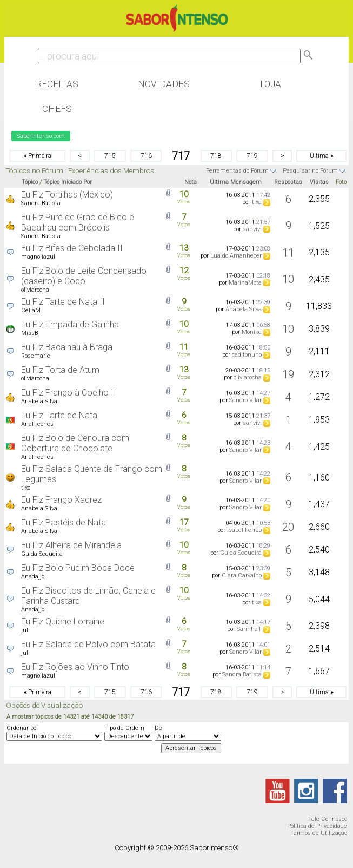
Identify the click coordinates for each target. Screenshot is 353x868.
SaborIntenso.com (41, 136)
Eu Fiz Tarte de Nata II (63, 302)
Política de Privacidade (317, 826)
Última (321, 156)
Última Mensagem (236, 182)
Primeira (38, 156)
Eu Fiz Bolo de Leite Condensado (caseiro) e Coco (84, 276)
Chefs (57, 109)
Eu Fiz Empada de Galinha (70, 324)
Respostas (288, 182)
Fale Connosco (328, 819)
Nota (191, 182)
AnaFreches (37, 424)
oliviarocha (35, 290)
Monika (252, 332)
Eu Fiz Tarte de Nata (59, 415)
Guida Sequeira (42, 554)
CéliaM (31, 310)
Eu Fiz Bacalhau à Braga (67, 347)
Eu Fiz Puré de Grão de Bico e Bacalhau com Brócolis (78, 222)
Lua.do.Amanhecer (236, 256)
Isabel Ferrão (244, 530)
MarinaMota (245, 283)
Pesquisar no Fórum (310, 171)
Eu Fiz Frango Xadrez (61, 500)
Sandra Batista (41, 203)
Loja (271, 84)
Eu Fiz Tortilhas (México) (67, 195)
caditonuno (247, 355)
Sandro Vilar (245, 400)
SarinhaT (249, 629)
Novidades (164, 84)
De (158, 728)
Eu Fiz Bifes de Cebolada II (72, 248)
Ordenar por (22, 728)
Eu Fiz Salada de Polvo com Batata (88, 644)
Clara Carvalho (242, 576)
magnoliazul (38, 257)
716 (146, 156)
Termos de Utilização (319, 833)
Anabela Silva (244, 309)
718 (216, 156)
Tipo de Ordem (124, 728)
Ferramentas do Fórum (237, 171)
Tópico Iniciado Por (68, 182)
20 (288, 527)
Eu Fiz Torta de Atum (60, 370)
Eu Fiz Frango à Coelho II (69, 393)
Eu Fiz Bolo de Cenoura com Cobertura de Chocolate (75, 443)
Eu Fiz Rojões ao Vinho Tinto (75, 667)
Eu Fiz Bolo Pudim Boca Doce (78, 568)
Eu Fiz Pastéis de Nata (64, 522)
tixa (257, 202)
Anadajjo (33, 577)
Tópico (30, 182)
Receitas (57, 84)
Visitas (319, 182)
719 (252, 156)
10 (288, 279)
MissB (29, 333)
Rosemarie (36, 356)
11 (288, 253)
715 (110, 156)
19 (288, 374)
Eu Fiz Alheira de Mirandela (71, 545)
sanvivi (252, 229)
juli (25, 630)
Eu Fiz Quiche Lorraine (63, 622)
